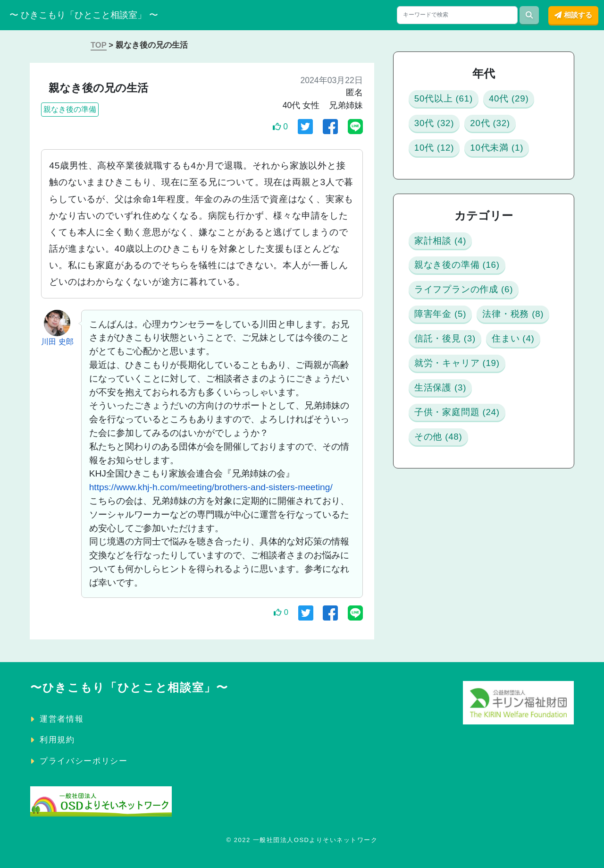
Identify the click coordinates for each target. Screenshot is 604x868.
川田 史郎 (57, 342)
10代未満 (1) (448, 185)
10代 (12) (505, 157)
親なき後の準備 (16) (469, 311)
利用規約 (57, 740)
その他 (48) (445, 566)
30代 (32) (505, 129)
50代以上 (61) (451, 100)
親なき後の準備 (70, 109)
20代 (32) (439, 157)
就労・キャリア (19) (469, 481)
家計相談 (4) (447, 282)
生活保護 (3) (447, 509)
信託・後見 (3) (453, 424)
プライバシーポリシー (84, 761)
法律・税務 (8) (453, 396)
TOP (99, 45)
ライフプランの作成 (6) (478, 339)
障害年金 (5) (447, 367)
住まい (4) (442, 452)
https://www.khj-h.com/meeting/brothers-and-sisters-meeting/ (211, 487)
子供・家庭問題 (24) (468, 537)
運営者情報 (62, 719)
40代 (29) (439, 129)
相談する (573, 15)
